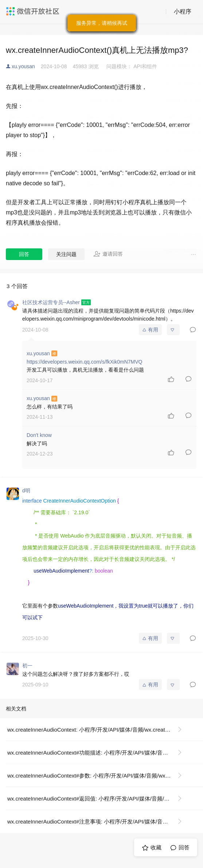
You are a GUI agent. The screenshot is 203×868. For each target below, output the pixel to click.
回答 (24, 254)
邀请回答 (108, 254)
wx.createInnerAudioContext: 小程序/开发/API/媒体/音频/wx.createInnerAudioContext (97, 730)
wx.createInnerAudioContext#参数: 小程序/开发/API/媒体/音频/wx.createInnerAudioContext (97, 776)
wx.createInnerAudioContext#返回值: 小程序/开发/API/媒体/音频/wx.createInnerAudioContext (97, 799)
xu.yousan (23, 66)
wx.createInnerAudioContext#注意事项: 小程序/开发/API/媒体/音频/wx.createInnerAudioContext (97, 821)
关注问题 (66, 254)
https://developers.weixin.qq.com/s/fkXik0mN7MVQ (84, 362)
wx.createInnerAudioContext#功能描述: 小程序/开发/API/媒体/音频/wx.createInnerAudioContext (97, 753)
